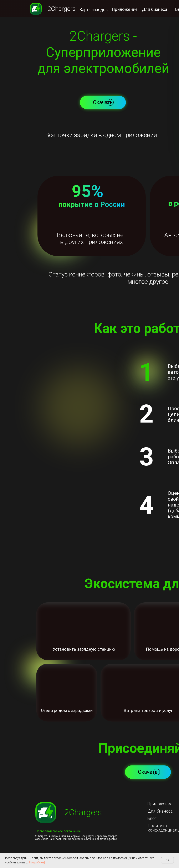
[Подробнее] (37, 862)
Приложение (160, 804)
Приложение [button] (125, 9)
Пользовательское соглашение (58, 831)
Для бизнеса (155, 9)
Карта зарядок (94, 10)
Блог (152, 818)
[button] (103, 102)
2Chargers (62, 9)
